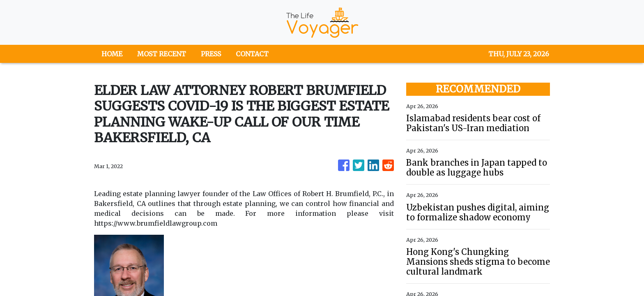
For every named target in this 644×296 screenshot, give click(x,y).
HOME (112, 54)
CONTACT (252, 54)
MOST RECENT (162, 54)
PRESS (211, 54)
